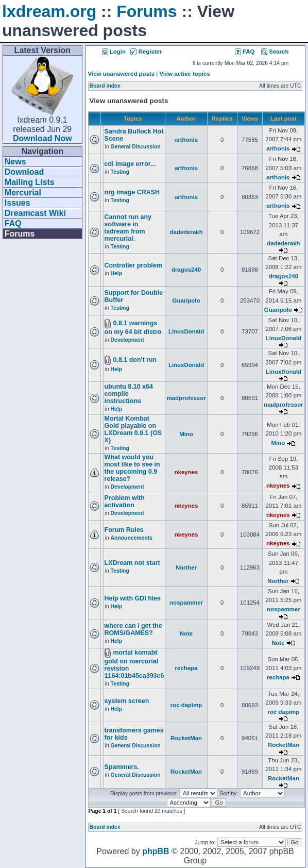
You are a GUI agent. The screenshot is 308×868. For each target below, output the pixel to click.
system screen (127, 701)
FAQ (13, 223)
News (15, 162)
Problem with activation (125, 502)
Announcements (132, 538)
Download (24, 172)
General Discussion (136, 147)
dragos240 (186, 270)
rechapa (186, 668)
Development (127, 340)
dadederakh (186, 232)
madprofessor (186, 398)
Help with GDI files (133, 598)
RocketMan (186, 738)
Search (275, 52)
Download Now (42, 138)
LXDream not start (132, 563)
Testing (120, 172)
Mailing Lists (30, 182)
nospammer (186, 603)
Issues (18, 203)
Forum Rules (124, 530)
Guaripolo (186, 301)
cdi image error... (130, 164)
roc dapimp (186, 705)
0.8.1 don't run (135, 360)
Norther (186, 567)
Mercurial (23, 193)
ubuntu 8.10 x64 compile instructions (129, 394)
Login (114, 52)
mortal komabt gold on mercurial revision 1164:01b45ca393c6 (134, 664)
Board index (105, 86)
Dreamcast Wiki (35, 213)
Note (186, 633)
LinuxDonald (186, 331)
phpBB (156, 851)
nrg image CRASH (132, 192)
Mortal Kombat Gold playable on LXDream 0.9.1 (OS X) (133, 429)
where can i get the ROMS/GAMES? (133, 629)
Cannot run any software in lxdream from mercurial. (128, 228)
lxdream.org (49, 11)
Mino (186, 434)
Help (117, 273)
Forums (147, 11)
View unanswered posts (121, 74)
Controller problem (133, 265)
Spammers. (122, 767)
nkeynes (186, 472)
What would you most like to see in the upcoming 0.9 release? (132, 468)
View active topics (184, 74)
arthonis (186, 140)
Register (146, 52)
